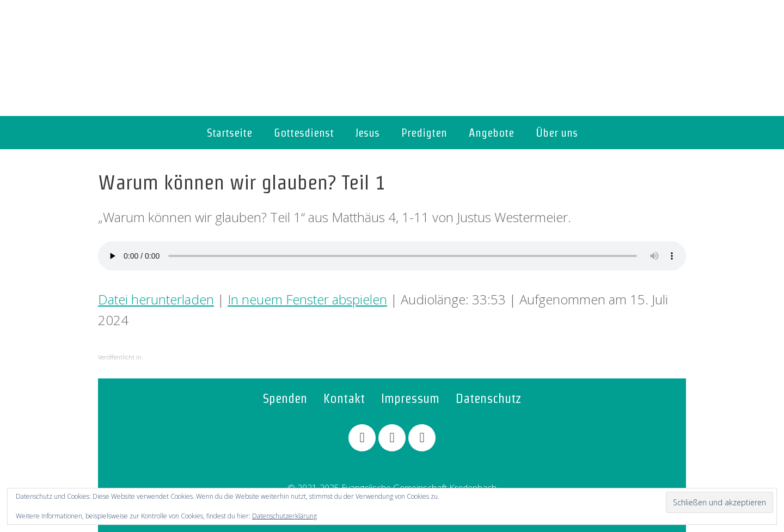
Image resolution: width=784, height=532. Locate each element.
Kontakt (344, 398)
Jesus (367, 133)
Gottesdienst (304, 133)
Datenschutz (489, 398)
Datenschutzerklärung (284, 516)
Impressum (410, 398)
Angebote (491, 133)
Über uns (557, 133)
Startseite (229, 133)
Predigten (424, 133)
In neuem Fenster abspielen (307, 299)
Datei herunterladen (156, 299)
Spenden (285, 398)
